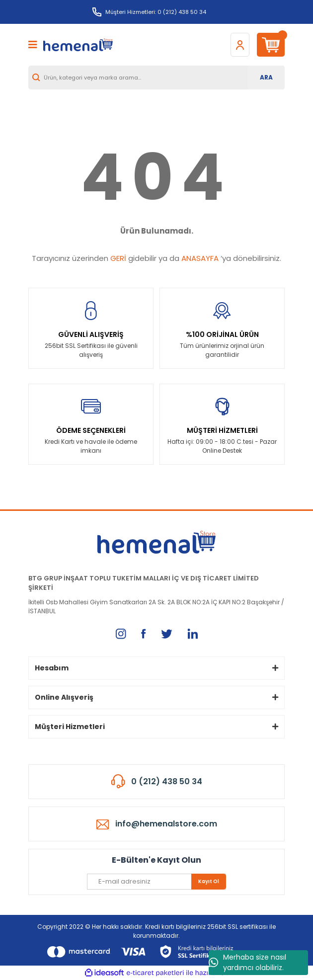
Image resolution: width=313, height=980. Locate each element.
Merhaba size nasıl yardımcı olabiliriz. (247, 962)
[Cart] (271, 45)
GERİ (118, 258)
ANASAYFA (200, 258)
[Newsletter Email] (156, 882)
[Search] (156, 78)
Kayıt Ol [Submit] (209, 881)
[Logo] (78, 45)
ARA (266, 77)
